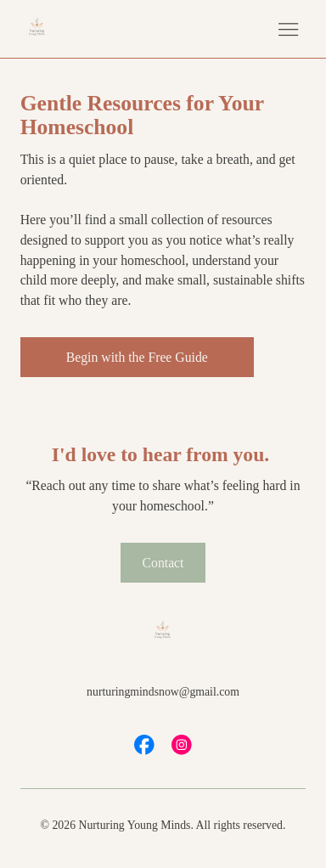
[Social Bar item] (144, 745)
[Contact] (163, 563)
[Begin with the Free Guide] (137, 357)
